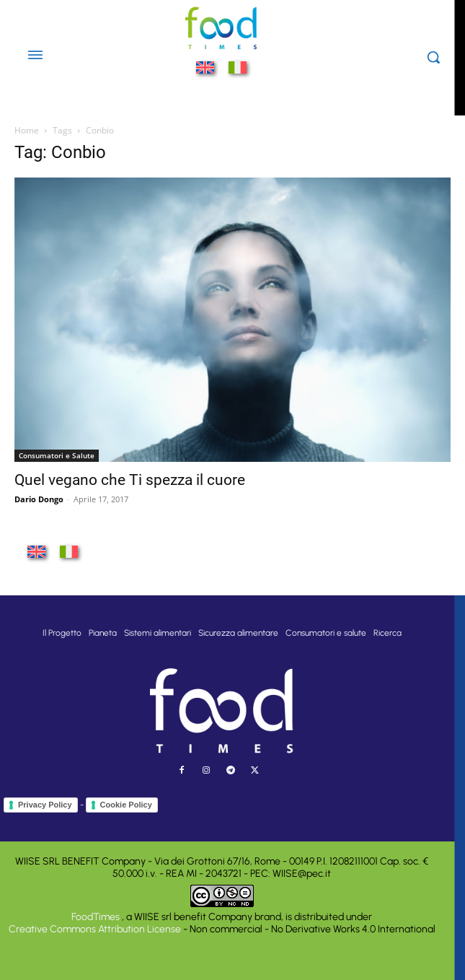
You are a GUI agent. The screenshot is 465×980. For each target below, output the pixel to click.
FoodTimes (97, 917)
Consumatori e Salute (57, 455)
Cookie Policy (126, 805)
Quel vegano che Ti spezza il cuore (130, 480)
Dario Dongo (39, 499)
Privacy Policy (45, 805)
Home (27, 130)
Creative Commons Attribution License (95, 929)
